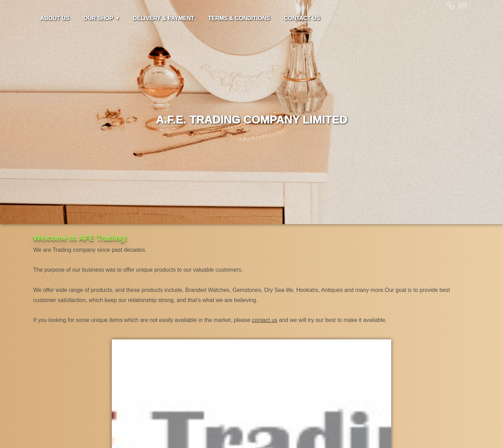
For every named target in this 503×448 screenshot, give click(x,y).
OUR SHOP (98, 18)
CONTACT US (302, 18)
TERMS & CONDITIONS (239, 18)
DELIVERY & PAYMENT (163, 18)
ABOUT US (55, 18)
